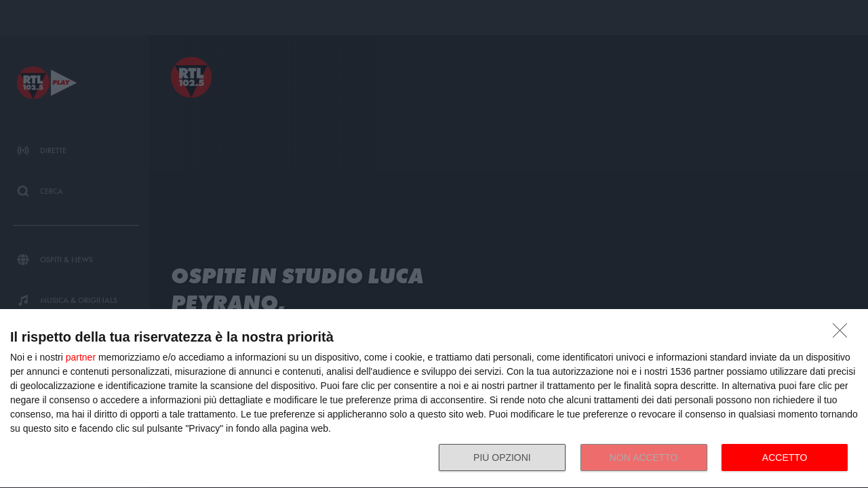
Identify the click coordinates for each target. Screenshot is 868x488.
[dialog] (434, 399)
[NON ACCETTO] (844, 334)
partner (81, 357)
